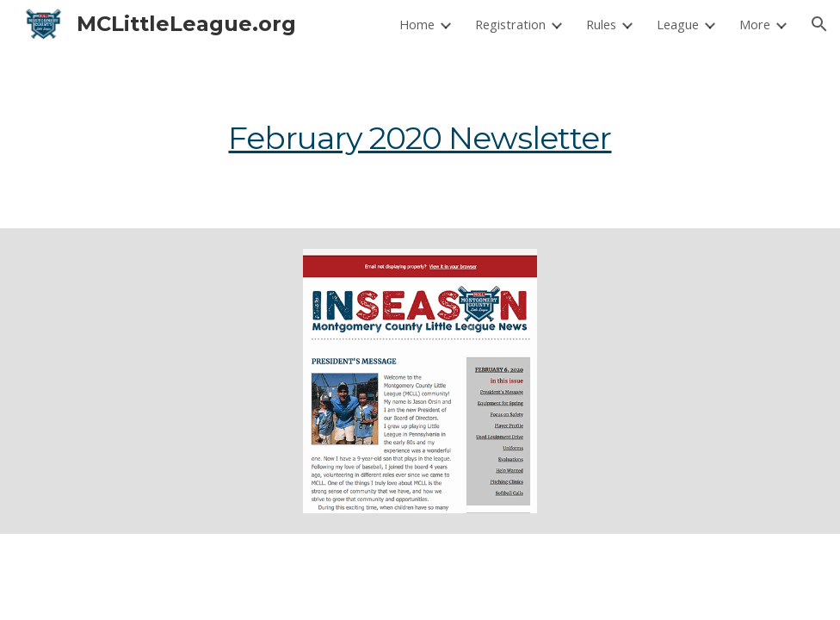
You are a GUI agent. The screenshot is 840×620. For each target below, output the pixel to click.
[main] (420, 138)
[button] (819, 24)
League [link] (678, 24)
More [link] (755, 24)
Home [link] (417, 24)
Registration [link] (510, 24)
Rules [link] (601, 24)
